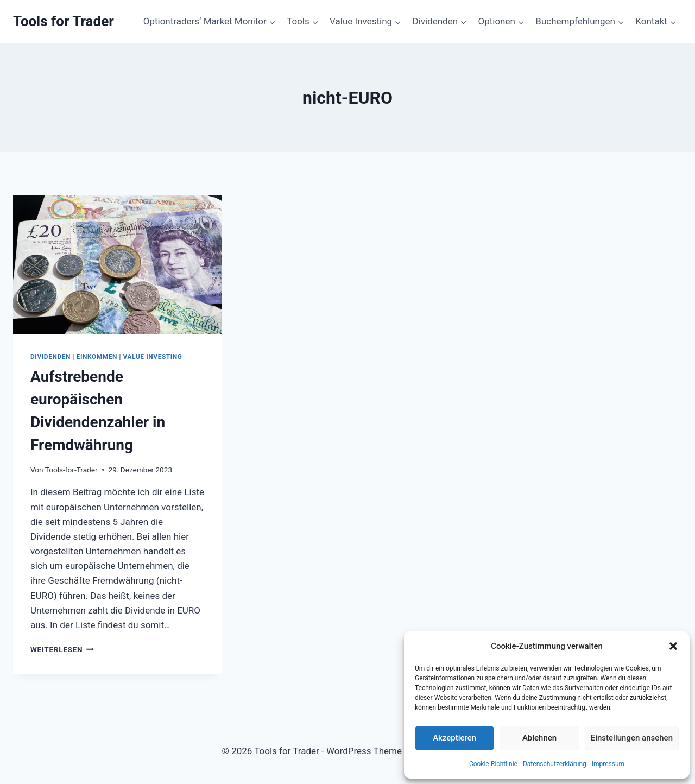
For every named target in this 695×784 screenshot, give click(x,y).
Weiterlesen (62, 649)
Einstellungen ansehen (632, 738)
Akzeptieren (454, 738)
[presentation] (117, 265)
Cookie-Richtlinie (493, 764)
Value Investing (153, 357)
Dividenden (50, 357)
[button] (673, 646)
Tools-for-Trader (71, 470)
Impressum (608, 764)
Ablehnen (539, 738)
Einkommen (97, 357)
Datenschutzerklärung (555, 764)
